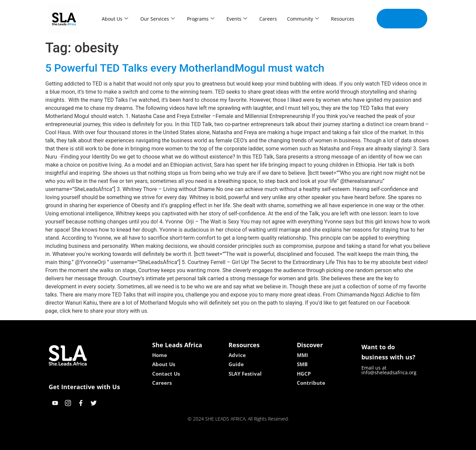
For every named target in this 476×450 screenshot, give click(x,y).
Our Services (158, 19)
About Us (115, 19)
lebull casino (221, 442)
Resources (343, 19)
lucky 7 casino (254, 442)
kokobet (195, 442)
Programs (201, 19)
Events (237, 19)
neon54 (282, 442)
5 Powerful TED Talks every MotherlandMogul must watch (185, 68)
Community (303, 19)
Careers (268, 19)
